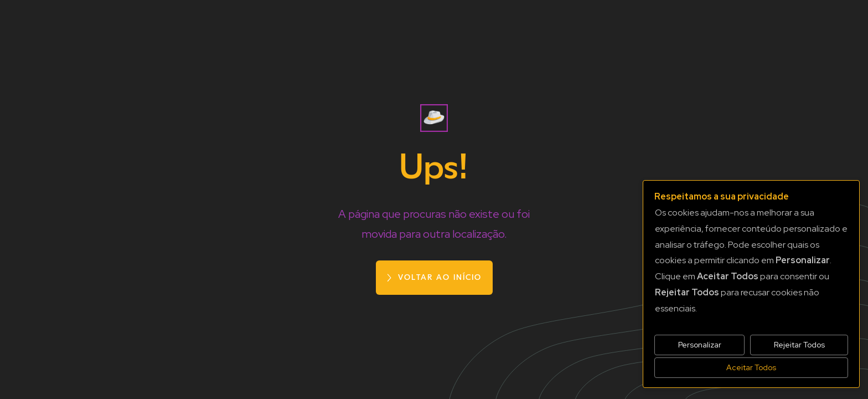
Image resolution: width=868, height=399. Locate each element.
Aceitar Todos (751, 367)
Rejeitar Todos (799, 345)
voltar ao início (440, 278)
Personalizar (700, 345)
